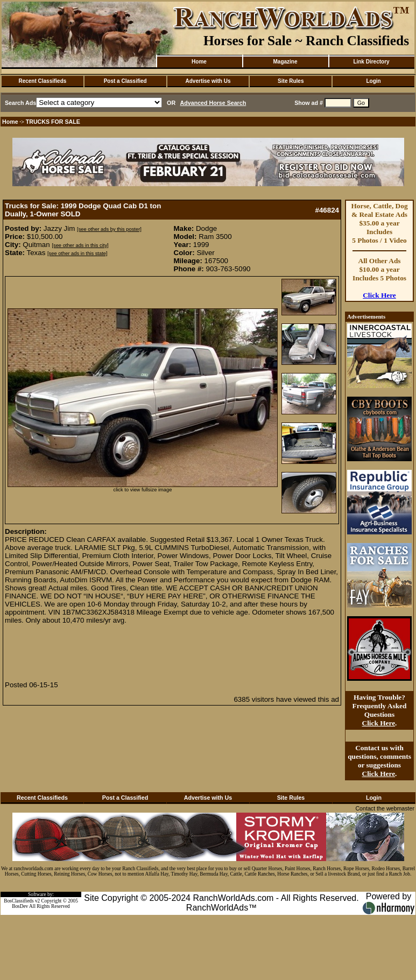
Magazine (285, 62)
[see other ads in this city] (80, 245)
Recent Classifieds (42, 81)
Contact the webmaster (385, 808)
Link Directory (371, 62)
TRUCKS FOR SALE (53, 122)
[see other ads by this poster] (109, 229)
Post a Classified (125, 81)
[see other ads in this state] (77, 253)
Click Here (379, 295)
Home (199, 62)
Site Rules (291, 81)
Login (373, 81)
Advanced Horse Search (213, 103)
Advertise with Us (208, 81)
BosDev (20, 906)
